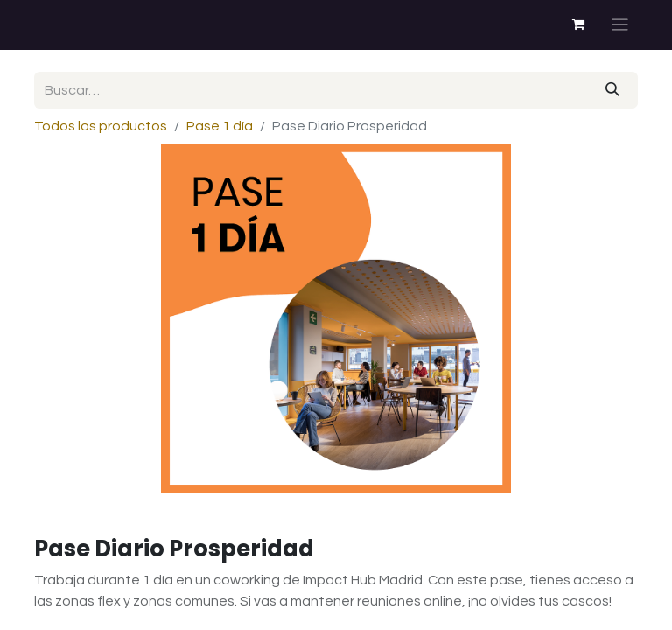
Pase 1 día (220, 126)
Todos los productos (101, 126)
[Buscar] (612, 90)
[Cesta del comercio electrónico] (578, 24)
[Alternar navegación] (620, 25)
